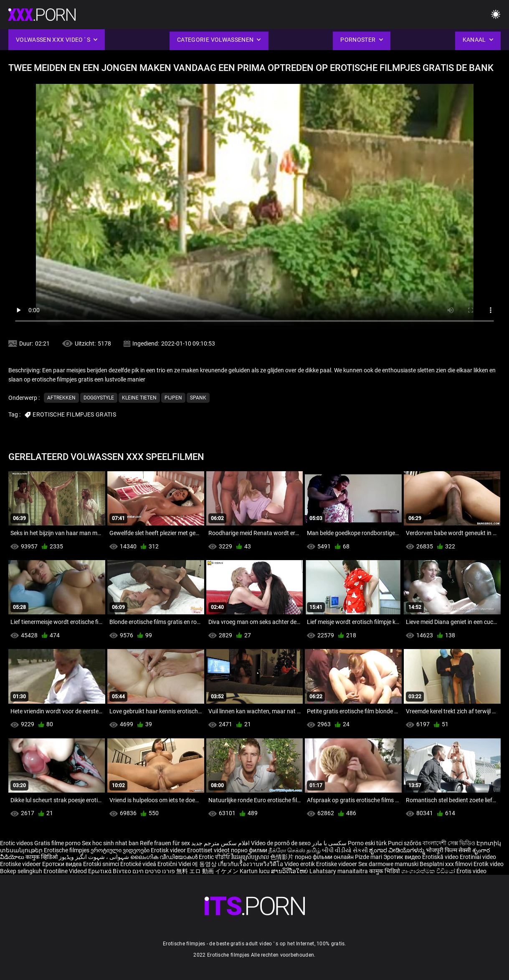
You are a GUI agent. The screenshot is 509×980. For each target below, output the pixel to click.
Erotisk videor (169, 850)
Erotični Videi (175, 864)
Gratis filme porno (57, 843)
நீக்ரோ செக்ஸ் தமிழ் (295, 850)
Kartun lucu (255, 871)
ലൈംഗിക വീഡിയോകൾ (165, 857)
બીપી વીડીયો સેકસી (345, 850)
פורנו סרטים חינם (154, 871)
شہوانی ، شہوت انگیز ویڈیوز (95, 857)
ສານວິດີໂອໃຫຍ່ (290, 871)
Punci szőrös (405, 843)
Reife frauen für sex (165, 843)
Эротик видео (403, 857)
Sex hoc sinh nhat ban (110, 843)
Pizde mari (368, 857)
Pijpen (173, 398)
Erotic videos (17, 843)
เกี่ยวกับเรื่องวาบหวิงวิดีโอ (251, 864)
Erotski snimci (102, 864)
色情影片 (282, 857)
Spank (198, 398)
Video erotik (300, 864)
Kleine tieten (139, 398)
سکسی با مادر (329, 843)
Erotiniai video (478, 857)
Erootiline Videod (66, 871)
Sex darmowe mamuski (388, 864)
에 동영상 (205, 864)
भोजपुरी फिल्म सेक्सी (448, 850)
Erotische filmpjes (67, 850)
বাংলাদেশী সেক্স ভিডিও (449, 843)
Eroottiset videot (209, 850)
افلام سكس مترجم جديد (220, 843)
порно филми (249, 850)
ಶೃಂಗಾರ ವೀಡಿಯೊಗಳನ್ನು (398, 850)
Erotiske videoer (21, 864)
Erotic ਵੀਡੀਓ (215, 857)
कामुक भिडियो (385, 871)
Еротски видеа (63, 864)
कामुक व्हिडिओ (42, 857)
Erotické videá (139, 864)
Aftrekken (61, 398)
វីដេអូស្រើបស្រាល (251, 857)
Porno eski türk (367, 843)
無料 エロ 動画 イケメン (207, 871)
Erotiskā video (441, 857)
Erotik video (489, 864)
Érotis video (471, 871)
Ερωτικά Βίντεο (110, 871)
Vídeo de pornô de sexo (281, 843)
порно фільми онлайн (324, 857)
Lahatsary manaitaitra (339, 871)
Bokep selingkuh (21, 871)
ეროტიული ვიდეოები (121, 850)
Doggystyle (99, 398)
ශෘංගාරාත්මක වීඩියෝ (429, 871)
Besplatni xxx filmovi (446, 864)
